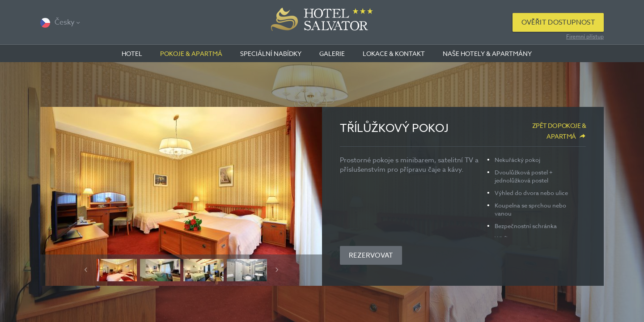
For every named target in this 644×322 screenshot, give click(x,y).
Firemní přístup (585, 36)
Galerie (332, 53)
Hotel (132, 53)
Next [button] (277, 270)
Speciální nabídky (271, 53)
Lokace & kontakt (394, 53)
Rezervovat (371, 255)
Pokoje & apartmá (191, 53)
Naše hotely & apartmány (487, 53)
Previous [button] (86, 270)
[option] (181, 196)
